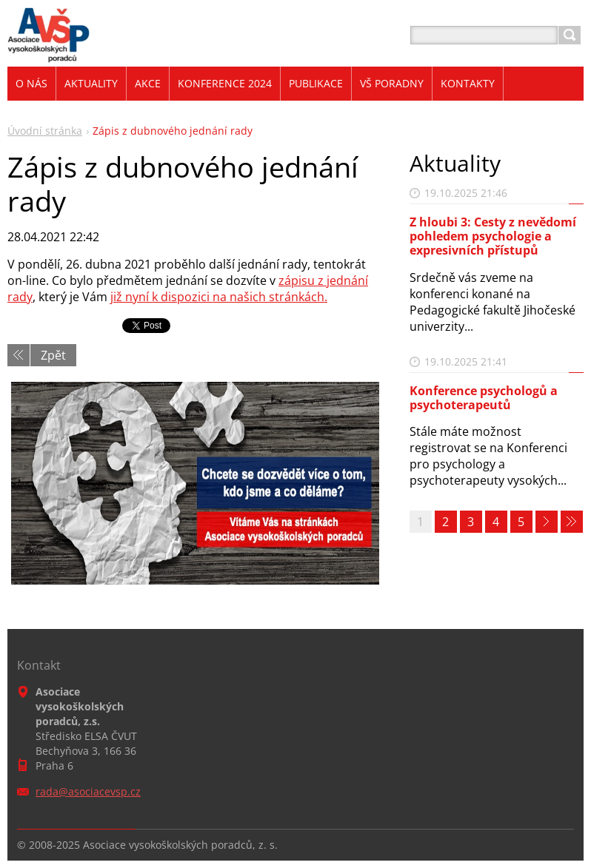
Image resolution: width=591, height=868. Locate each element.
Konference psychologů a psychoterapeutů (484, 398)
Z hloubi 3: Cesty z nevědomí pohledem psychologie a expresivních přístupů (493, 236)
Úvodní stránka (45, 131)
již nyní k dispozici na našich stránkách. (219, 297)
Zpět (53, 355)
